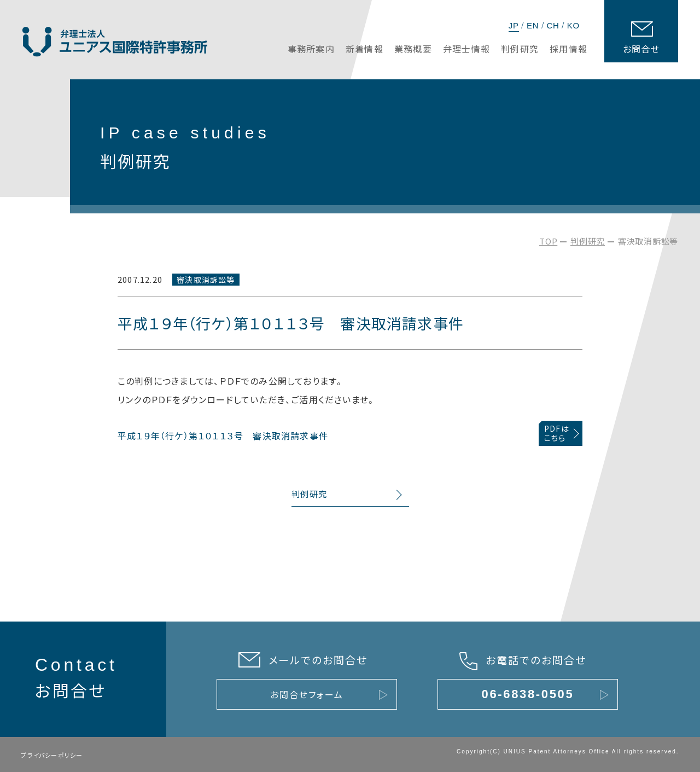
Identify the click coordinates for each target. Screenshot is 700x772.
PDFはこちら (557, 433)
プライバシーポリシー (52, 755)
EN (533, 25)
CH (553, 25)
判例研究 (588, 241)
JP (514, 25)
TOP (548, 241)
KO (573, 25)
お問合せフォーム (307, 694)
